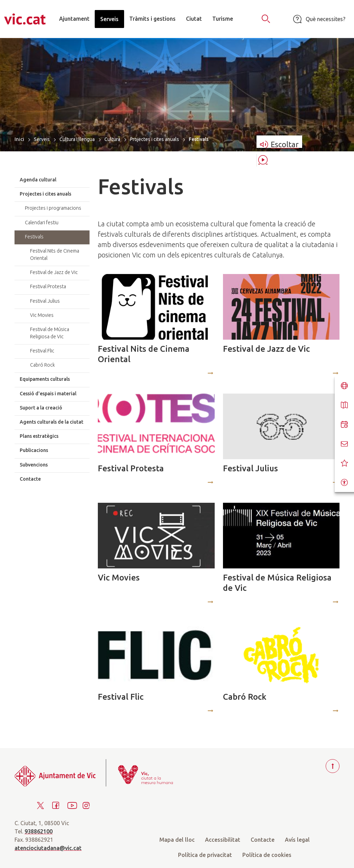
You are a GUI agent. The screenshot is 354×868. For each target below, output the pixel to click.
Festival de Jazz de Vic (266, 349)
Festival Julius (250, 468)
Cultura (112, 139)
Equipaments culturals (45, 379)
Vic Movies (119, 578)
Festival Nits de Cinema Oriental (144, 354)
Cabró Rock (245, 697)
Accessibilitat (223, 840)
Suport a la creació (41, 408)
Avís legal (297, 840)
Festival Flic (121, 697)
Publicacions (34, 450)
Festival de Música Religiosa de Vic (277, 583)
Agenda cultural (38, 180)
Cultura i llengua (77, 139)
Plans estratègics (39, 436)
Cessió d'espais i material (48, 394)
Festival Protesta (131, 468)
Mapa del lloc (177, 840)
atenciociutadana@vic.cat (48, 848)
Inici (19, 139)
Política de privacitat (205, 855)
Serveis (42, 139)
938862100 (39, 831)
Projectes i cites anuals (155, 139)
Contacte (30, 479)
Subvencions (34, 465)
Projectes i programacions (53, 208)
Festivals (34, 237)
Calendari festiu (42, 223)
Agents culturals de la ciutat (52, 422)
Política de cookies (267, 855)
